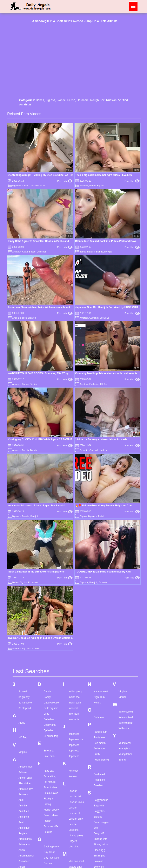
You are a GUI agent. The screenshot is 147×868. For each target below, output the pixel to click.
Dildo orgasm (51, 708)
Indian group (76, 692)
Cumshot (41, 252)
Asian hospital (26, 856)
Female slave (51, 793)
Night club (99, 697)
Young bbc (125, 749)
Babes (40, 100)
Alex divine (25, 783)
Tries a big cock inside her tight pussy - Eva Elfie (104, 175)
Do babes (49, 719)
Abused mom (26, 767)
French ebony (51, 810)
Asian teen (24, 861)
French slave (51, 815)
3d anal (23, 692)
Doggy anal (50, 725)
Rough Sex (97, 100)
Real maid (99, 774)
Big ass (50, 100)
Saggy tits (99, 806)
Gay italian (49, 852)
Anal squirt (24, 828)
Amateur (84, 186)
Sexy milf (99, 833)
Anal (14, 318)
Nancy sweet (101, 692)
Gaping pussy (51, 847)
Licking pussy (76, 835)
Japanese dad (76, 739)
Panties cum (100, 732)
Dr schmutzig (51, 736)
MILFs (103, 384)
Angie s (23, 833)
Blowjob (108, 252)
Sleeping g (99, 850)
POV (42, 186)
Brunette (84, 450)
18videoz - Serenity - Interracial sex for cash (101, 439)
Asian (25, 252)
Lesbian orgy (76, 819)
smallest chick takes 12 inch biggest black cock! (36, 506)
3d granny (24, 697)
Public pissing (101, 760)
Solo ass (98, 861)
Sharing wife (100, 839)
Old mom (99, 717)
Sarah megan (101, 822)
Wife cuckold (126, 712)
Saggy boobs (101, 800)
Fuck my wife (51, 826)
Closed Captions (30, 186)
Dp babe (48, 730)
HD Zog (23, 737)
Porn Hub (65, 181)
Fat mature (49, 782)
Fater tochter (51, 787)
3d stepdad (25, 708)
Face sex (49, 771)
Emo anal (49, 751)
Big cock (16, 186)
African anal (25, 778)
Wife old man (126, 723)
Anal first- (24, 806)
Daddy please (51, 703)
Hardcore (83, 100)
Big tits (101, 186)
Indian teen (75, 703)
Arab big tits (25, 839)
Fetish (71, 100)
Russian (111, 100)
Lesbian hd (75, 797)
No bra (97, 703)
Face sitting (50, 776)
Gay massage (51, 858)
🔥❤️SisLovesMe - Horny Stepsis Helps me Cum (104, 506)
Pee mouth (100, 743)
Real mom (99, 780)
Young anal (125, 743)
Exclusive (105, 318)
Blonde (61, 100)
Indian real (74, 697)
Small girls (99, 856)
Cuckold (94, 450)
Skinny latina (101, 845)
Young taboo (126, 754)
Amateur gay (26, 789)
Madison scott (76, 861)
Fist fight (48, 799)
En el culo (49, 756)
